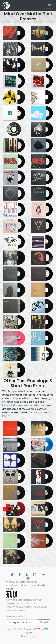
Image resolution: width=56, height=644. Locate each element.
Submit (44, 622)
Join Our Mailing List (17, 616)
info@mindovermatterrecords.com (23, 405)
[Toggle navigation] (49, 6)
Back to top (28, 636)
